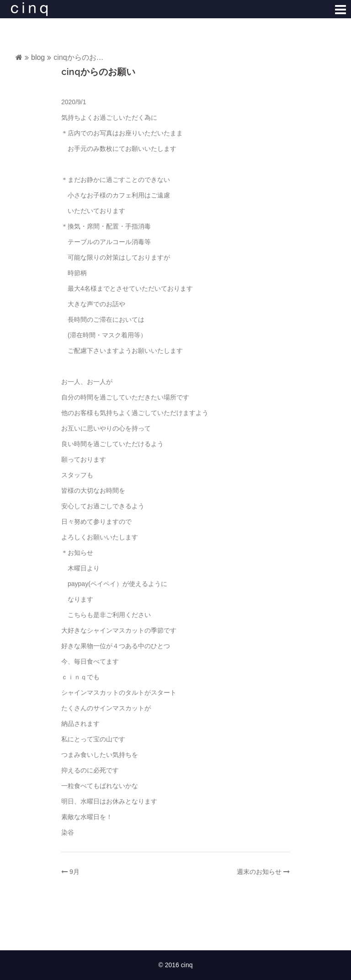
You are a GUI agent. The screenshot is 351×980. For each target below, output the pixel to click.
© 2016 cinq (176, 965)
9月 (74, 872)
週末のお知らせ (259, 872)
